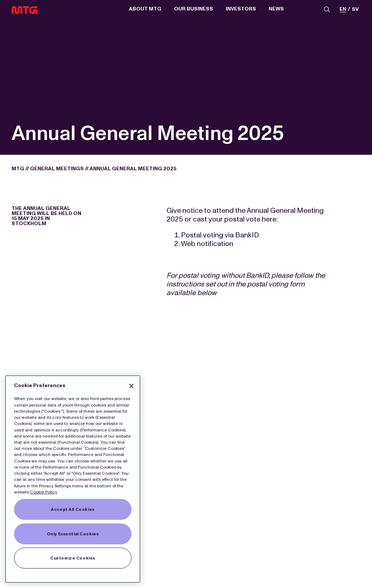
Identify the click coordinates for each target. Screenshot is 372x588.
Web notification (207, 243)
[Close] (131, 386)
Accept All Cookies (73, 509)
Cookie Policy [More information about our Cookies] (44, 492)
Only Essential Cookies (73, 534)
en (343, 10)
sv (355, 10)
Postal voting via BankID (220, 235)
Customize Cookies (73, 558)
